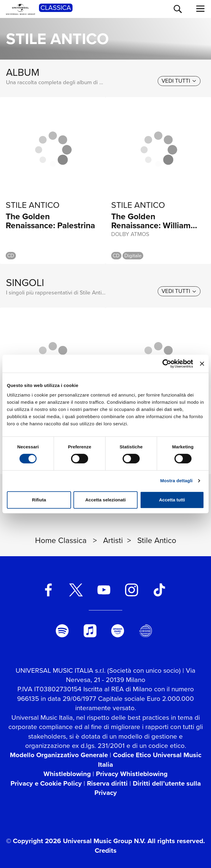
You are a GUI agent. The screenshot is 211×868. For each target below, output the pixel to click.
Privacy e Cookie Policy (46, 783)
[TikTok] (159, 590)
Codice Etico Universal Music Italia (150, 760)
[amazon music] (118, 631)
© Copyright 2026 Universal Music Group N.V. (76, 841)
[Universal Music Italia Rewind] (146, 631)
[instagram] (131, 590)
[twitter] (76, 590)
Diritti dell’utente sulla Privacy (148, 788)
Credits (106, 850)
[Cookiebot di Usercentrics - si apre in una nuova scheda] (167, 364)
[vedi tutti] (179, 81)
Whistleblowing (67, 774)
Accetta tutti (172, 500)
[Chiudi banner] (202, 364)
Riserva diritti (107, 783)
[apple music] (90, 631)
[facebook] (48, 590)
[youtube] (104, 590)
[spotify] (62, 631)
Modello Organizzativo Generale (59, 755)
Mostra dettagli (176, 481)
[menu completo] (201, 9)
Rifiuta (39, 500)
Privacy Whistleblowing (132, 774)
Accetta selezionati (105, 500)
